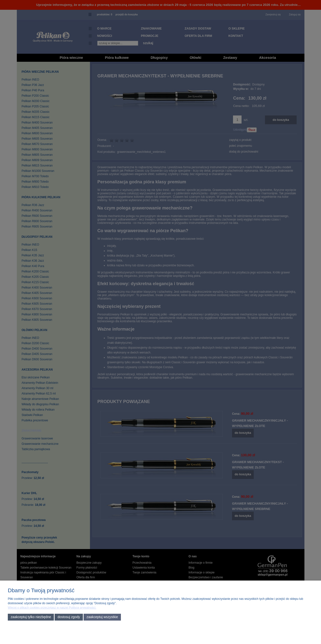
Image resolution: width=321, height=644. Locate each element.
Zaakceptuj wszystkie (102, 617)
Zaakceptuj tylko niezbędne (31, 617)
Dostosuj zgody (69, 617)
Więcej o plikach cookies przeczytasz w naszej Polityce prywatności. (52, 608)
